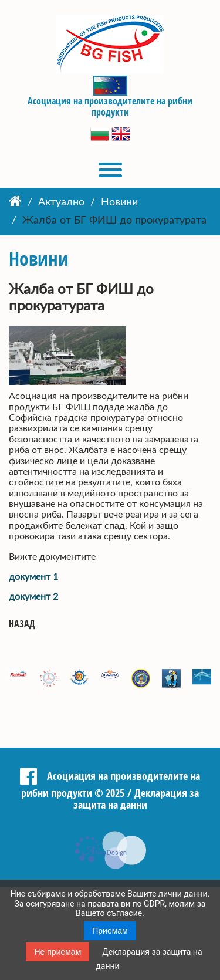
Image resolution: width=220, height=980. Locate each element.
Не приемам (57, 952)
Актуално (61, 202)
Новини (119, 202)
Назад (22, 624)
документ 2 (33, 597)
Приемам (110, 931)
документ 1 (33, 577)
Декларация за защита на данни (136, 799)
